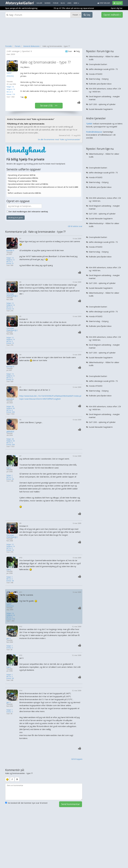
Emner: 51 (10, 263)
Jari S (9, 638)
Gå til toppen (77, 759)
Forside (8, 46)
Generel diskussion (31, 46)
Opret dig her (117, 8)
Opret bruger (104, 3)
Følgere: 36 (11, 408)
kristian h (10, 250)
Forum (17, 46)
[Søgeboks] (38, 15)
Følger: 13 (10, 258)
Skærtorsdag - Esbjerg (99, 79)
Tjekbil (89, 124)
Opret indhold (112, 15)
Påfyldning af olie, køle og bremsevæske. (26, 124)
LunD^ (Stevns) (10, 605)
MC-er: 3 (10, 307)
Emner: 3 (10, 648)
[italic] (12, 779)
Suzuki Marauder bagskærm (101, 109)
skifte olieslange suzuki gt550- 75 (103, 69)
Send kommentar (71, 804)
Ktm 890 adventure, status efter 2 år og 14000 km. (105, 90)
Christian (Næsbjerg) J (12, 295)
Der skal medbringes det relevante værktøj (28, 211)
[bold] (17, 779)
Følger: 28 (10, 406)
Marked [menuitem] (48, 3)
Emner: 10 (10, 309)
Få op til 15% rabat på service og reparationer (74, 8)
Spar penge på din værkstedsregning (21, 8)
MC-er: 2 (10, 92)
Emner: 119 (11, 94)
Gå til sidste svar (75, 226)
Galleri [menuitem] (39, 3)
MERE (76, 3)
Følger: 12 (10, 303)
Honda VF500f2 (96, 74)
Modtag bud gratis (16, 218)
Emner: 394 (11, 412)
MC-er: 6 (10, 410)
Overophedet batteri (98, 64)
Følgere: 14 (11, 89)
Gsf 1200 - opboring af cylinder (102, 104)
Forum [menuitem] (56, 3)
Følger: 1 (10, 475)
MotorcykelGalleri (19, 3)
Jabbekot (10, 399)
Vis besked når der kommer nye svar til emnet (26, 803)
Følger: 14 (10, 87)
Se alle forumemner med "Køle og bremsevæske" (59, 139)
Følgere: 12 (11, 260)
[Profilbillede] (13, 66)
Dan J (9, 468)
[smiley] (7, 779)
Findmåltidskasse (94, 132)
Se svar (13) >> (49, 105)
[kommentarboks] (44, 792)
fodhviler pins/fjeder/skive (100, 84)
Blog (63, 3)
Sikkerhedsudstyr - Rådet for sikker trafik (104, 58)
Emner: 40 (10, 479)
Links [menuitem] (69, 3)
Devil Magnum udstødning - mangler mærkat (104, 98)
